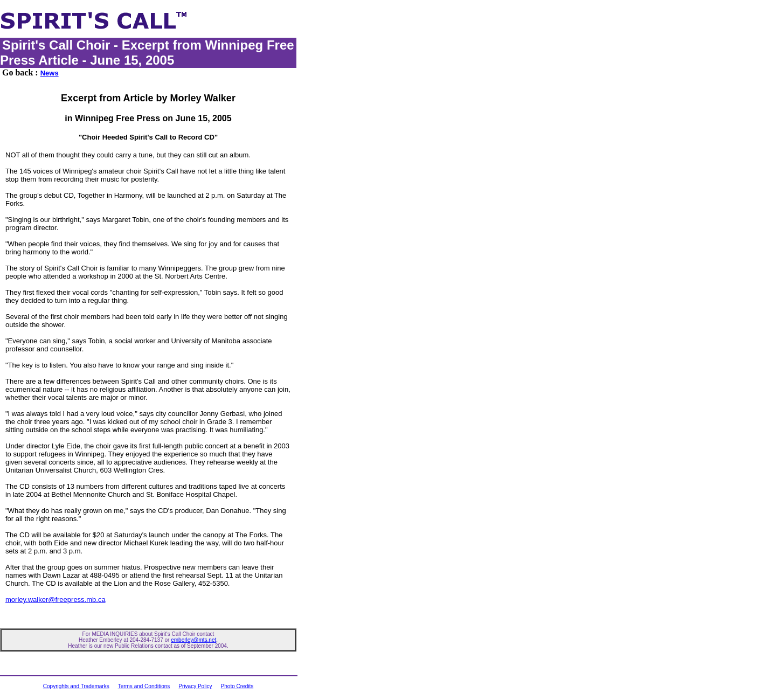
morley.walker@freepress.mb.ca (56, 599)
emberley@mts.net (193, 640)
